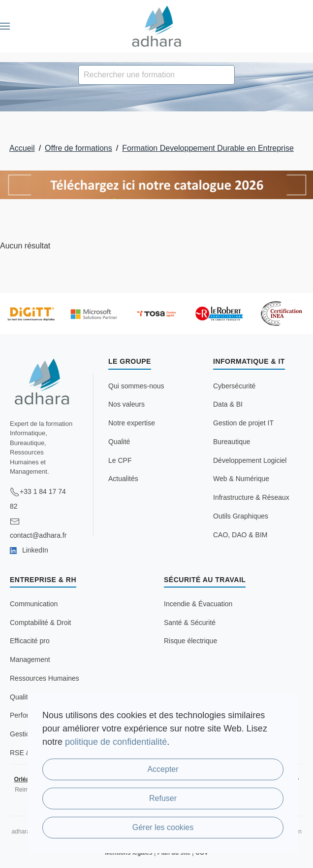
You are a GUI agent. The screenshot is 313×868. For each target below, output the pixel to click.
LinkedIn (29, 550)
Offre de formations (78, 148)
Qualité (119, 442)
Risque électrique (190, 641)
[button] (5, 26)
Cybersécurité (234, 386)
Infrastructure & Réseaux (251, 497)
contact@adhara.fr (38, 535)
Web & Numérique (241, 479)
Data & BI (228, 404)
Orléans (25, 779)
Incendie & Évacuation (198, 604)
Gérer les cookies (163, 827)
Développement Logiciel (250, 460)
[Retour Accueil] (157, 26)
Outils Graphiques (241, 516)
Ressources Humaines (45, 678)
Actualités (123, 479)
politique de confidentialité (116, 742)
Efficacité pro (30, 641)
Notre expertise (132, 423)
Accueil (22, 148)
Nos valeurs (126, 404)
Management (30, 660)
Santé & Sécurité (190, 623)
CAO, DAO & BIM (240, 535)
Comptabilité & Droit (41, 623)
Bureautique (232, 442)
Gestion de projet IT (243, 423)
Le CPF (120, 460)
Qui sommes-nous (136, 386)
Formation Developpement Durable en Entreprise (208, 148)
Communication (34, 604)
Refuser (163, 798)
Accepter (163, 769)
